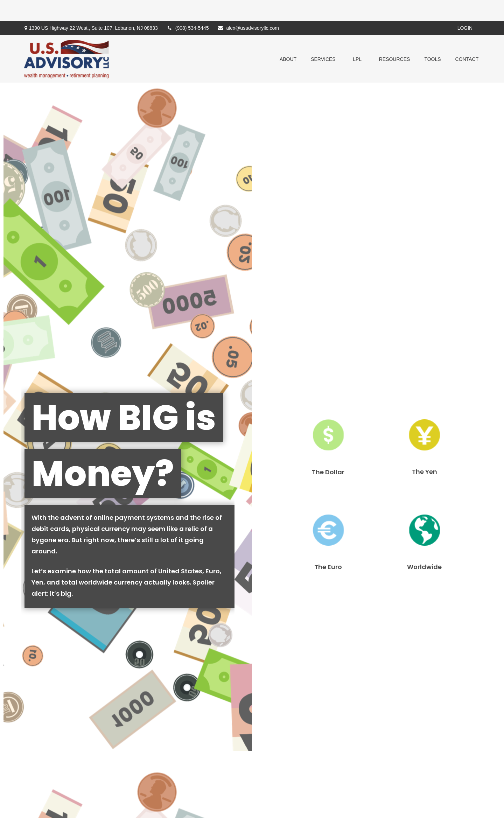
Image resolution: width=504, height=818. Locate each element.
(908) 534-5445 (188, 7)
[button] (288, 38)
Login (465, 7)
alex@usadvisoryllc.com (248, 7)
